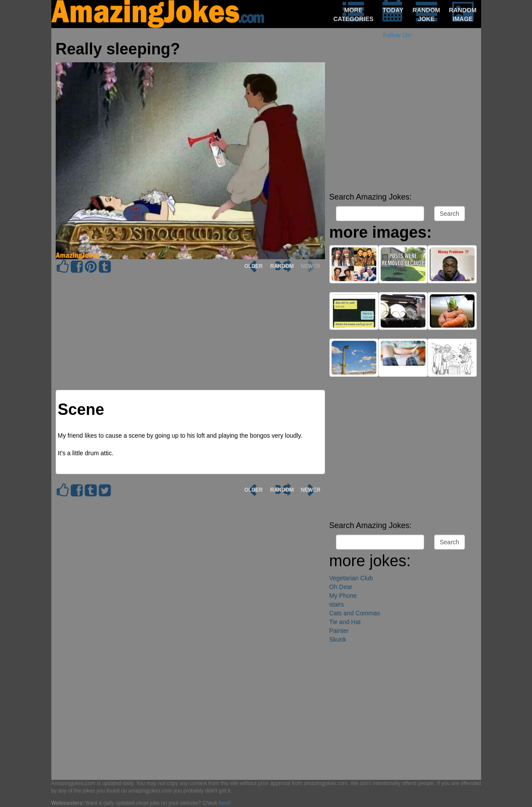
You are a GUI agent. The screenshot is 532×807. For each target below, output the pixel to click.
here (224, 803)
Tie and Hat (345, 622)
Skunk (338, 639)
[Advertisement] (403, 127)
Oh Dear (341, 587)
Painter (339, 631)
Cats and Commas (355, 613)
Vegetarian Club (351, 578)
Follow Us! (398, 35)
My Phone (343, 596)
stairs (337, 604)
